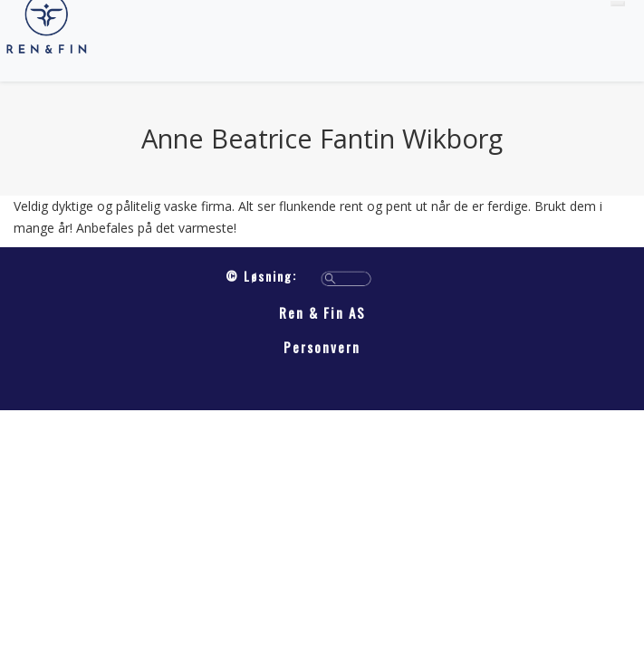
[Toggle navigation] (618, 4)
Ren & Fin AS (322, 312)
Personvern (322, 347)
